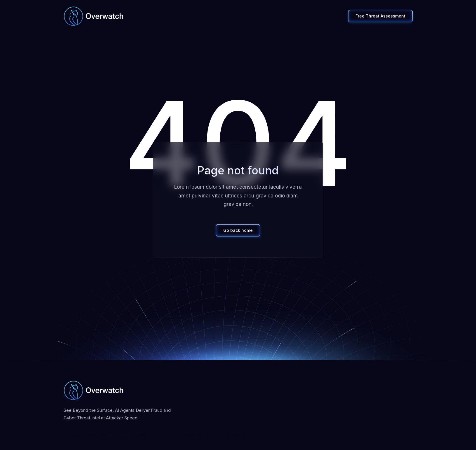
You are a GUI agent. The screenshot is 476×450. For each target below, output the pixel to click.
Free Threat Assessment (380, 16)
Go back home (238, 230)
